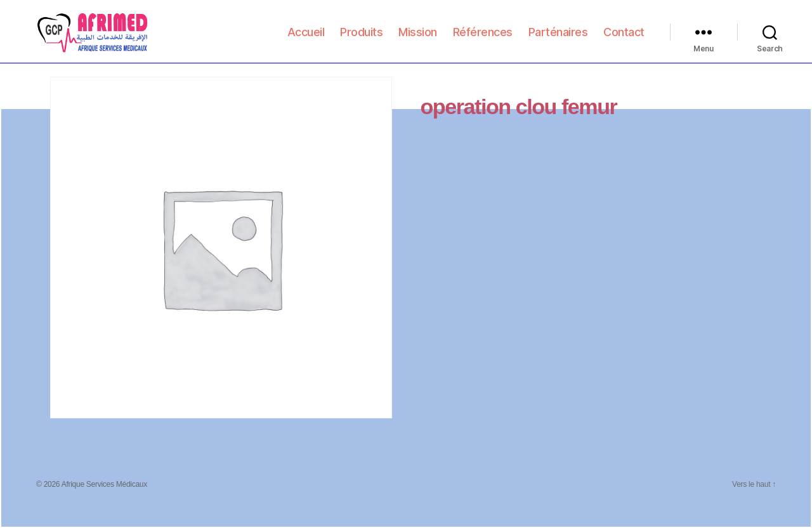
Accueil (306, 39)
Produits (361, 39)
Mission (418, 39)
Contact (624, 39)
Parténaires (558, 39)
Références (483, 39)
